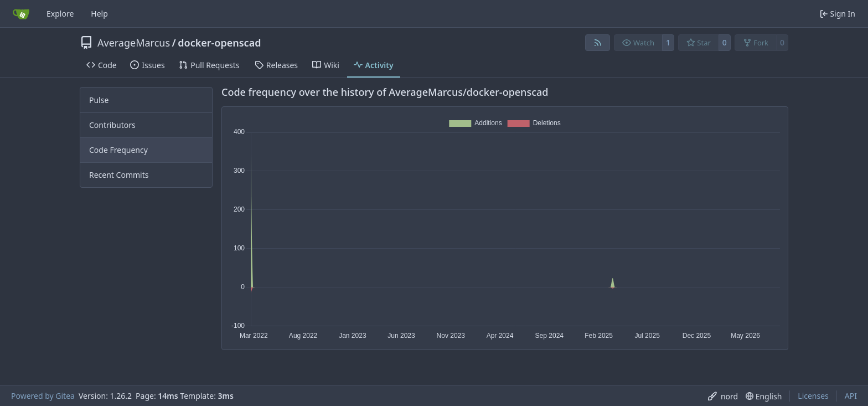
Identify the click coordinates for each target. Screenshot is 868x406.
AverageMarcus (134, 43)
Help (99, 14)
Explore (60, 14)
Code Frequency (118, 150)
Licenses (813, 396)
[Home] (21, 14)
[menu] (723, 396)
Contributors (112, 125)
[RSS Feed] (598, 43)
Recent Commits (119, 175)
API (851, 396)
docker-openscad (219, 43)
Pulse (99, 100)
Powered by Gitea (43, 396)
